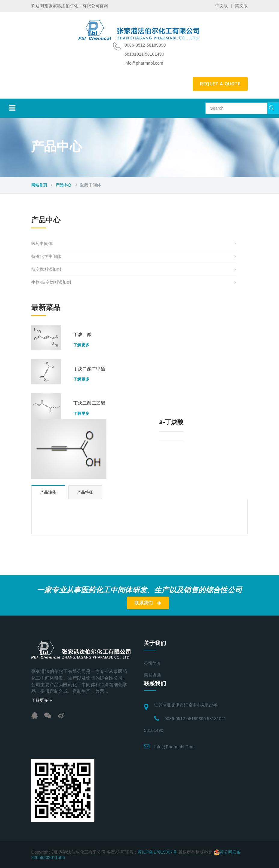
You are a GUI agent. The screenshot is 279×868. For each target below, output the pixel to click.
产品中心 (64, 185)
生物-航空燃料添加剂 (51, 282)
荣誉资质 (153, 675)
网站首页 (39, 185)
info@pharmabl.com (174, 747)
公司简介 (153, 663)
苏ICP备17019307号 (157, 852)
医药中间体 (42, 244)
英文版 (241, 6)
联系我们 (148, 603)
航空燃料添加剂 (46, 269)
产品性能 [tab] (48, 492)
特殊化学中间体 (46, 257)
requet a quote (220, 84)
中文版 (222, 6)
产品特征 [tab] (85, 492)
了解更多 (81, 345)
